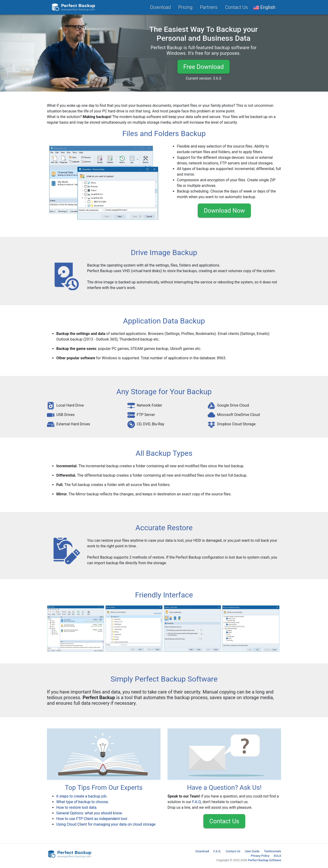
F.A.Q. (217, 851)
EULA (277, 856)
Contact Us (236, 7)
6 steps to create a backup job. (82, 796)
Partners (209, 7)
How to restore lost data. (77, 807)
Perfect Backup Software (265, 860)
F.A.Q (196, 802)
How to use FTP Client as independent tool (92, 819)
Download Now (224, 211)
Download (160, 7)
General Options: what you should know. (90, 813)
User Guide (252, 851)
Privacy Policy (260, 856)
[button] (264, 7)
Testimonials (273, 851)
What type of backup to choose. (83, 802)
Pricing (185, 7)
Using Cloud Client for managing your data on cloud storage (106, 824)
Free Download (203, 67)
